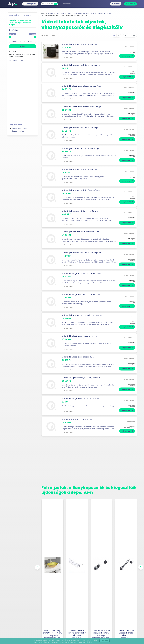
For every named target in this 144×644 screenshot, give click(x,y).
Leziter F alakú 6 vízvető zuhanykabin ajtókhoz (77, 633)
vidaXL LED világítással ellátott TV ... (78, 357)
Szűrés (22, 46)
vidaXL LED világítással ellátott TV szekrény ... (82, 399)
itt (91, 642)
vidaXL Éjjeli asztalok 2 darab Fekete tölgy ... (82, 232)
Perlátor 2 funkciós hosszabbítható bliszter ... (126, 633)
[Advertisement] (22, 92)
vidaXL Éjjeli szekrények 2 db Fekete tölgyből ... (83, 253)
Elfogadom (105, 641)
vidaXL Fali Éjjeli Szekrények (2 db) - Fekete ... (82, 378)
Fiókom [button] (116, 4)
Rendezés (130, 36)
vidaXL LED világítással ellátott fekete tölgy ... (82, 107)
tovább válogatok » (17, 61)
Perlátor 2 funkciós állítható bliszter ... (101, 632)
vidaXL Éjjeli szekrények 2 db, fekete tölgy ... (81, 190)
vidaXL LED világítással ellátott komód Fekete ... (83, 86)
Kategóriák (26, 4)
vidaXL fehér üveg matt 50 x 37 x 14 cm (52, 632)
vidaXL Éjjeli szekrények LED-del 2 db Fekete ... (82, 315)
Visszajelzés (67, 4)
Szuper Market (18, 131)
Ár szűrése (13, 30)
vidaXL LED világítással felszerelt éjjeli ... (80, 336)
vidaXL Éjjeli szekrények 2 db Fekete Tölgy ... (81, 148)
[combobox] (48, 4)
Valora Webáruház (20, 129)
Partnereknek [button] (130, 4)
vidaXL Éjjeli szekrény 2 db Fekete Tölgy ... (80, 211)
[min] (15, 41)
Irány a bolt (127, 431)
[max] (30, 41)
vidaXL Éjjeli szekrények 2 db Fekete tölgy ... (81, 44)
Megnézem (128, 56)
